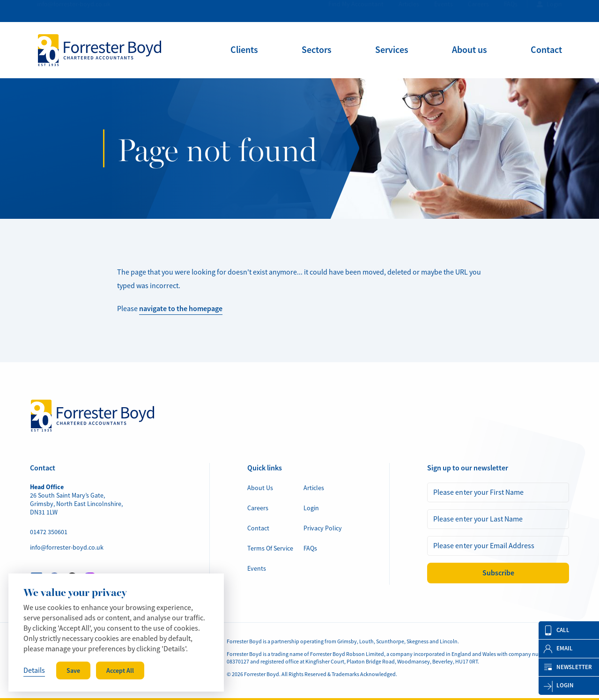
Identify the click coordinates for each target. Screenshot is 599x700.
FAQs (511, 11)
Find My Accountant (356, 11)
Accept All (120, 670)
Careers (478, 11)
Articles (409, 11)
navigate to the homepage (181, 309)
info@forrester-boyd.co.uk (74, 11)
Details (34, 670)
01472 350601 (49, 532)
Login (554, 11)
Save (73, 670)
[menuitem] (244, 50)
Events (444, 11)
